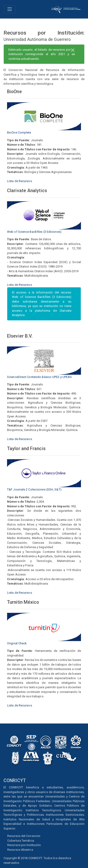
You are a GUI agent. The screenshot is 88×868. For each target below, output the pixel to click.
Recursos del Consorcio (24, 836)
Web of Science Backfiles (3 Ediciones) (34, 232)
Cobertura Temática (21, 841)
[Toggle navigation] (10, 9)
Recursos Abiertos (20, 850)
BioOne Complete (19, 132)
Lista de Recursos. (20, 181)
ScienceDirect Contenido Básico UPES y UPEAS (39, 377)
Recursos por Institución (24, 845)
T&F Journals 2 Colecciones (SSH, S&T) (34, 489)
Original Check (17, 643)
